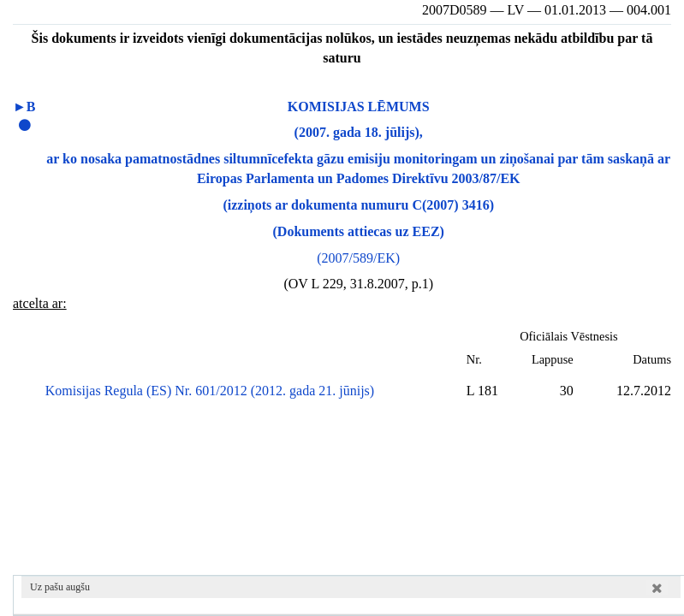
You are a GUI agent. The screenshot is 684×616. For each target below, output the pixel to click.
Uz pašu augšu (60, 587)
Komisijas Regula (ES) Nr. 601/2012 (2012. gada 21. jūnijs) (210, 391)
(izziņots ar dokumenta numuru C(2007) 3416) (358, 205)
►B (24, 107)
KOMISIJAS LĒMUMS (359, 107)
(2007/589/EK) (358, 258)
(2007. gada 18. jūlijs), (359, 132)
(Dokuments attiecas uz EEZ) (359, 231)
